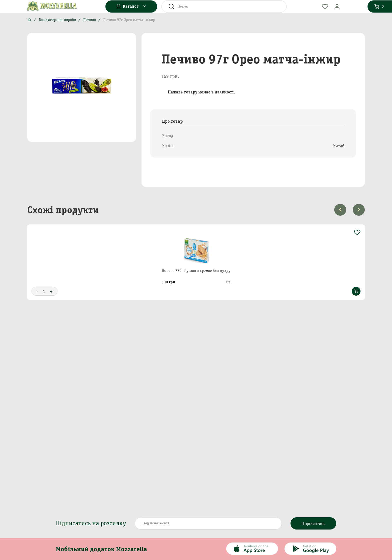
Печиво (90, 20)
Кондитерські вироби (57, 20)
